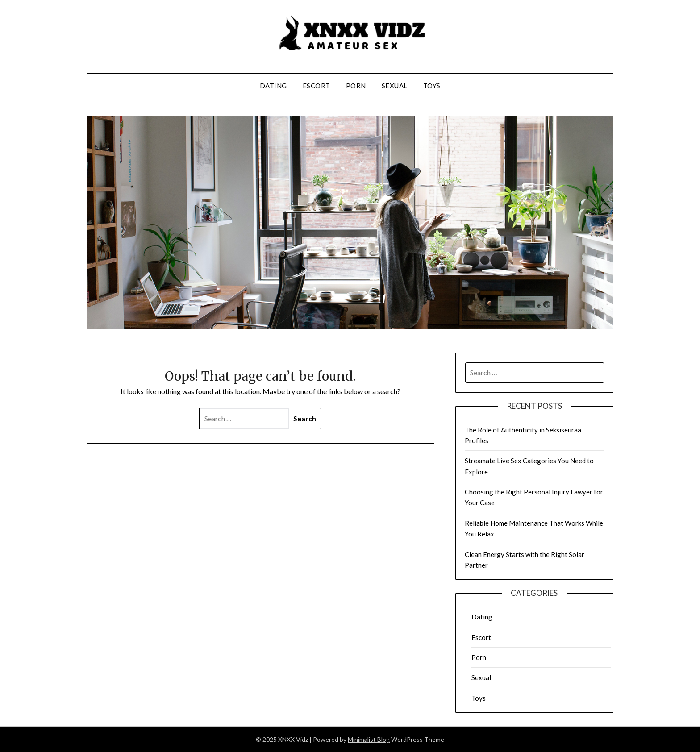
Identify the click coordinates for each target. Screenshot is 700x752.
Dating (273, 86)
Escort (317, 86)
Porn (356, 86)
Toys (432, 86)
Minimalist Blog (369, 739)
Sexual (395, 86)
